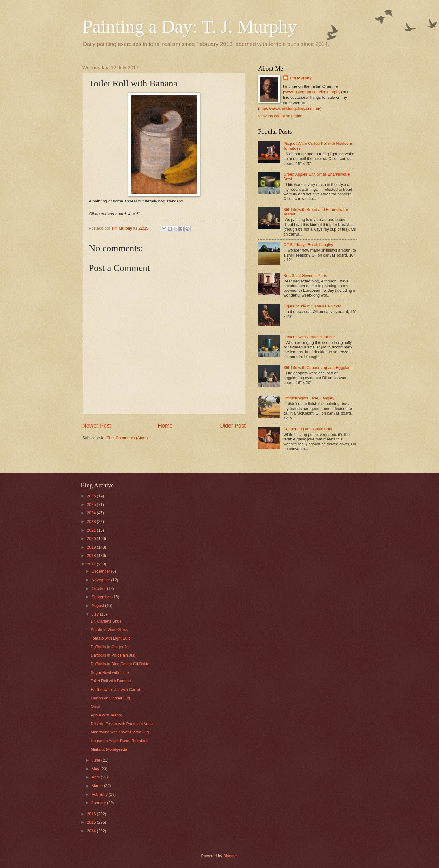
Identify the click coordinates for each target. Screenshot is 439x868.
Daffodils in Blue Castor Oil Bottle (120, 664)
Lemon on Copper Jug (110, 698)
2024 (92, 513)
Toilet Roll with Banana (111, 681)
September (102, 597)
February (100, 794)
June (96, 760)
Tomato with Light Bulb (111, 638)
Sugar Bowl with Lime (110, 672)
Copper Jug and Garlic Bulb (308, 429)
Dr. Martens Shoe (106, 621)
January (99, 803)
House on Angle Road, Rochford (119, 741)
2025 (92, 505)
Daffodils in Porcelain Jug (113, 655)
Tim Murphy (300, 78)
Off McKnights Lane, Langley (309, 398)
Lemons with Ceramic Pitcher (309, 337)
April (96, 777)
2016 (92, 814)
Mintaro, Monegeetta (109, 749)
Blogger (230, 856)
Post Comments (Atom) (127, 438)
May (96, 769)
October (99, 588)
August (98, 605)
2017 (92, 564)
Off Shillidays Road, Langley (308, 245)
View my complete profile (280, 116)
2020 (92, 538)
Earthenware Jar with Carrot (115, 689)
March (98, 786)
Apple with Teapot (106, 715)
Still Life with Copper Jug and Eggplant (317, 367)
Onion (96, 706)
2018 (92, 555)
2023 (92, 522)
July (96, 614)
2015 (92, 822)
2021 (92, 530)
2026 (92, 496)
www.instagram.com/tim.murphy (312, 92)
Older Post (233, 426)
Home (165, 426)
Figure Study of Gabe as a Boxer (312, 306)
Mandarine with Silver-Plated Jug (120, 732)
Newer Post (97, 426)
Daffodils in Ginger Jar (110, 647)
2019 (92, 547)
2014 (92, 831)
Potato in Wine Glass (109, 630)
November (101, 580)
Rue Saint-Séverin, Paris (305, 275)
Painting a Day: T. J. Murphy (190, 27)
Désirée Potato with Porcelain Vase (122, 724)
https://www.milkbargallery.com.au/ (290, 108)
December (101, 571)
